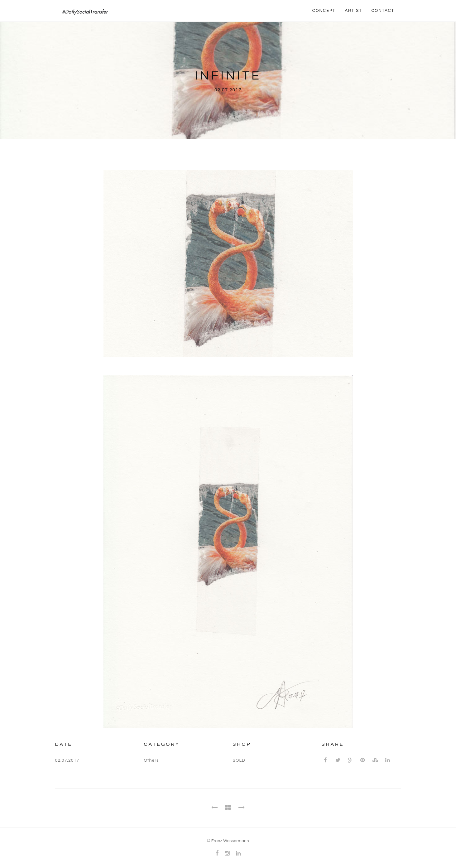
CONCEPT (324, 11)
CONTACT (383, 11)
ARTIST (353, 11)
